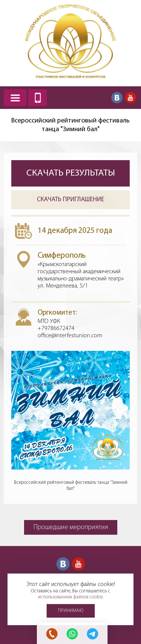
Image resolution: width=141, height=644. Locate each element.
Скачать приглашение (70, 200)
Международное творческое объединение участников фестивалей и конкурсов (71, 41)
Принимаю (71, 611)
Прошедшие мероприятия (71, 527)
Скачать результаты (71, 173)
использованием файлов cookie (70, 597)
